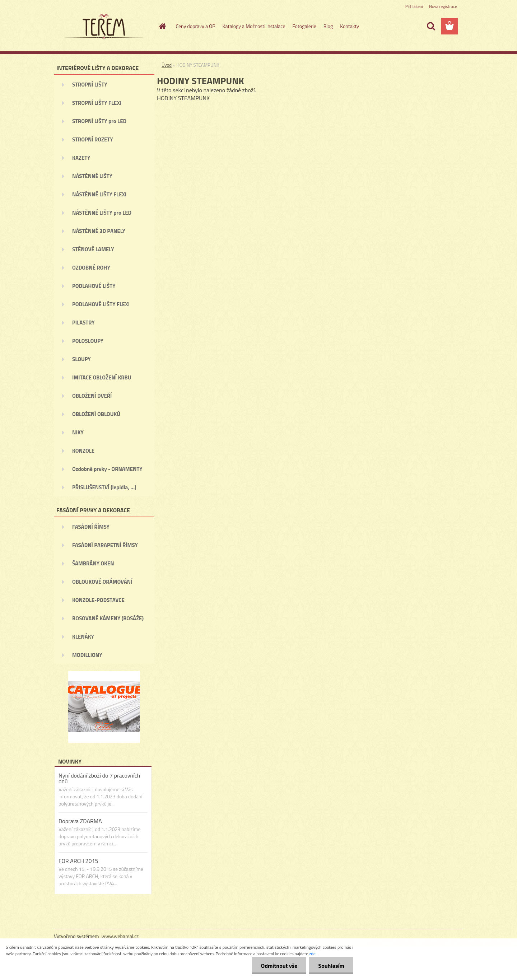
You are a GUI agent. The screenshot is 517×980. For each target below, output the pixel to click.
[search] (431, 26)
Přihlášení (414, 6)
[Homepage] (162, 26)
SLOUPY (81, 359)
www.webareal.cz (120, 936)
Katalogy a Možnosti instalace (254, 26)
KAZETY (81, 158)
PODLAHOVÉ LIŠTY (94, 286)
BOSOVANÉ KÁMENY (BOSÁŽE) (108, 618)
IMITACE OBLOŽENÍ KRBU (102, 377)
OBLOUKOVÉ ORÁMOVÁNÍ (102, 582)
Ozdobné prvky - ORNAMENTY (107, 469)
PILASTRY (83, 323)
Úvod (167, 65)
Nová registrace (443, 6)
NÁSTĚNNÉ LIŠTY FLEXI (99, 194)
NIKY (78, 432)
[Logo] (103, 27)
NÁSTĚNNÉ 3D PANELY (99, 231)
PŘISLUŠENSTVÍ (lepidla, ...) (104, 487)
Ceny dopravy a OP (196, 26)
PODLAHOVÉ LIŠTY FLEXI (101, 304)
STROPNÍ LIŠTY (90, 85)
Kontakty (350, 26)
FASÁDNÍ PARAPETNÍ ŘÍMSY (105, 545)
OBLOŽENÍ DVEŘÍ (92, 396)
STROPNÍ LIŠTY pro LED (99, 121)
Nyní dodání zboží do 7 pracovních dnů (99, 778)
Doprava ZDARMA (80, 821)
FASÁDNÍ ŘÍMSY (91, 527)
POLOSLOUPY (88, 341)
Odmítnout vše (279, 966)
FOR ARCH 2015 (78, 861)
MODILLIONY (87, 655)
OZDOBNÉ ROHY (91, 268)
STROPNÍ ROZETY (93, 139)
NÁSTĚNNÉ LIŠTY (92, 176)
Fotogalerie (304, 26)
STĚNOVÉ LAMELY (93, 249)
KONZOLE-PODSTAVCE (98, 600)
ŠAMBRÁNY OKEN (93, 563)
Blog (328, 26)
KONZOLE (83, 451)
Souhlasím (331, 966)
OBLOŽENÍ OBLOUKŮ (96, 414)
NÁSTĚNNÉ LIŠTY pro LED (102, 213)
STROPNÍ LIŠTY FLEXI (97, 103)
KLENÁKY (83, 637)
